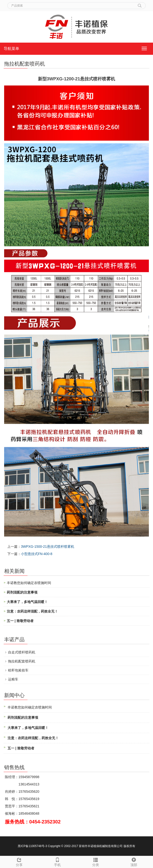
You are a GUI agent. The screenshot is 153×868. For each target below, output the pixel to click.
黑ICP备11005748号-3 (33, 846)
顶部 (134, 861)
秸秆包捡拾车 (18, 670)
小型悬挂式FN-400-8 (37, 554)
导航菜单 (11, 49)
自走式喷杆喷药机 (22, 652)
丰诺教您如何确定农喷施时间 (29, 583)
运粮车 (13, 679)
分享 (19, 861)
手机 (57, 861)
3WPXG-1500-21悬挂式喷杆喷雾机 (48, 547)
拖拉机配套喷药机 (22, 661)
